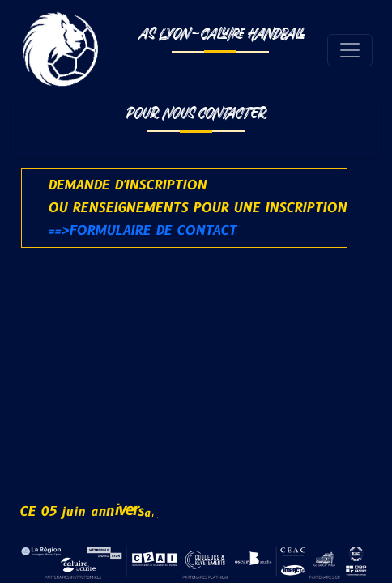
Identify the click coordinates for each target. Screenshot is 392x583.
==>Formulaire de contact (142, 231)
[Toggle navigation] (350, 50)
